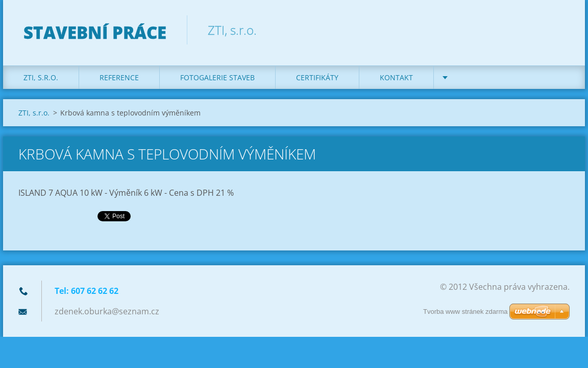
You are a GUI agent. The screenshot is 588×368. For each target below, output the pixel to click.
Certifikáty (317, 77)
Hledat (558, 30)
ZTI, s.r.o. (41, 77)
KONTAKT (396, 77)
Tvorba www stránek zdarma (465, 312)
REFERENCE (119, 77)
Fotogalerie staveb (217, 77)
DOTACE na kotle (486, 77)
